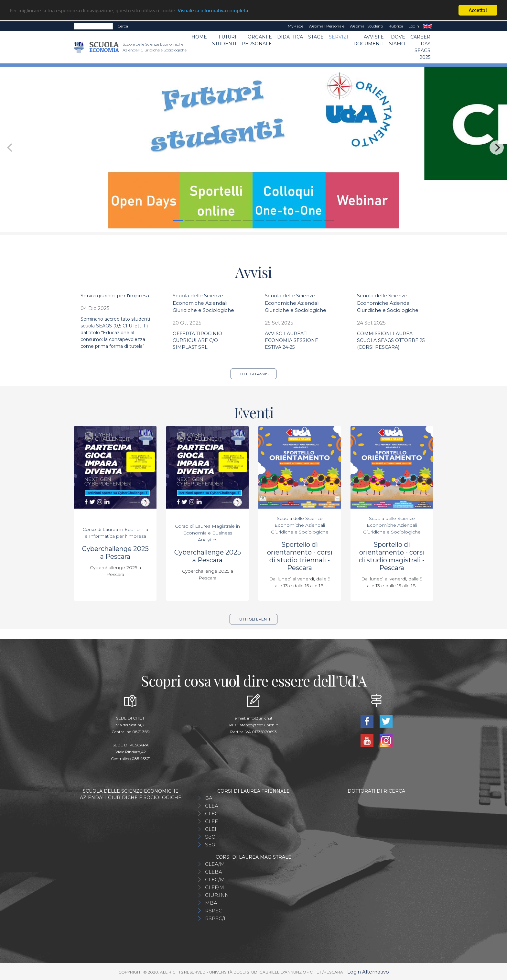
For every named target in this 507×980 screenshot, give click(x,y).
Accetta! (478, 10)
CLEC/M (215, 880)
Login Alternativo (368, 972)
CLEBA (214, 872)
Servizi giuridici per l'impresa (115, 296)
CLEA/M (215, 864)
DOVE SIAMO (397, 40)
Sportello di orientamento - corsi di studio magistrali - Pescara (392, 556)
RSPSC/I (215, 918)
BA (209, 798)
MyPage (296, 26)
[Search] (93, 26)
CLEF (211, 821)
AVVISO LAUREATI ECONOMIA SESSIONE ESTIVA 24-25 (291, 340)
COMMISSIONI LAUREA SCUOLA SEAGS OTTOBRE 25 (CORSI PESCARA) (391, 340)
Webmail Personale (326, 26)
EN (427, 26)
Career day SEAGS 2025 (420, 47)
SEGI (211, 845)
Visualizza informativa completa (213, 11)
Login (414, 26)
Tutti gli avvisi (254, 374)
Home (199, 37)
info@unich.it (260, 718)
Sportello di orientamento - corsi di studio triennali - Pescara (300, 556)
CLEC (212, 814)
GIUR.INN (217, 895)
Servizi (339, 37)
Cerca (123, 26)
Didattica (290, 37)
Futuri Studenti (224, 40)
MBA (211, 903)
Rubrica (396, 26)
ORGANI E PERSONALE (257, 40)
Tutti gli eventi (253, 619)
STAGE (316, 37)
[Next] (497, 148)
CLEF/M (215, 887)
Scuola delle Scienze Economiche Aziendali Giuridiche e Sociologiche (203, 303)
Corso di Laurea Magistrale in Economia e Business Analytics (207, 533)
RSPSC (214, 911)
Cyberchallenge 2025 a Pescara (115, 553)
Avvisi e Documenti (369, 40)
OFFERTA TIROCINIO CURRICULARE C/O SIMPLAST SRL (197, 340)
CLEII (211, 829)
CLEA (212, 806)
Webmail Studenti (366, 26)
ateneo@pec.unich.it (259, 725)
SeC (210, 837)
